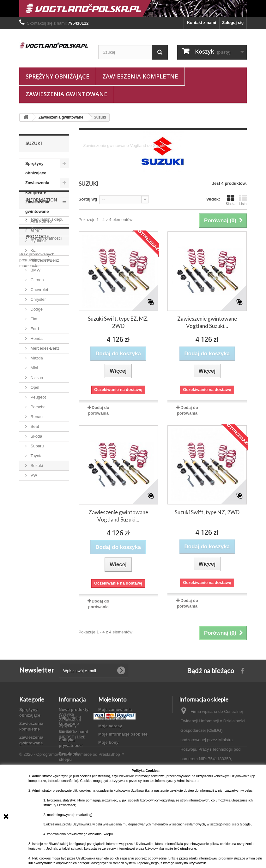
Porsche (37, 407)
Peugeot (38, 397)
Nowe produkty (74, 710)
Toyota (36, 456)
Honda (36, 338)
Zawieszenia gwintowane (66, 94)
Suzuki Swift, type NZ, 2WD (207, 512)
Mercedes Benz (44, 260)
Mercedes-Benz (44, 348)
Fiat (33, 319)
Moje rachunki (112, 718)
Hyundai (37, 241)
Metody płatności (46, 535)
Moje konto (112, 699)
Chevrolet (39, 290)
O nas (36, 526)
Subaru (37, 446)
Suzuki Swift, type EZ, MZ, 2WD (118, 322)
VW (33, 475)
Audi (34, 231)
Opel (34, 387)
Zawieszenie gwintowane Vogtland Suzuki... (207, 322)
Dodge (36, 309)
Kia (33, 250)
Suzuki (36, 466)
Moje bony (108, 742)
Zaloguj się (233, 23)
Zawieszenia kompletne (140, 76)
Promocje (37, 559)
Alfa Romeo (41, 221)
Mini (34, 368)
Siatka (230, 200)
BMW (35, 270)
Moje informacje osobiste (123, 734)
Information (41, 499)
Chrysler (38, 299)
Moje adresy (110, 726)
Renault (37, 417)
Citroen (37, 280)
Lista (243, 200)
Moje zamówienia (115, 710)
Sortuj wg (88, 199)
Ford (34, 329)
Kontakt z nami (202, 23)
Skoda (36, 436)
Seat (34, 426)
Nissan (36, 378)
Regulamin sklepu (47, 516)
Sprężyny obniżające (57, 76)
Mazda (36, 358)
